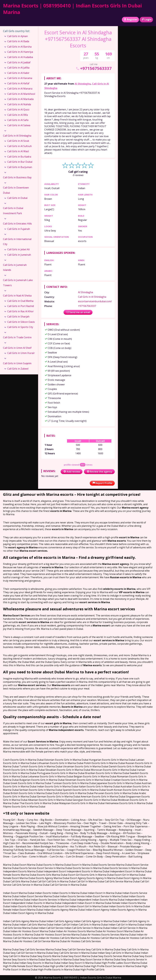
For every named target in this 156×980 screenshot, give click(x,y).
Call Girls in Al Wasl (18, 151)
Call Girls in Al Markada (20, 99)
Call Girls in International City (17, 242)
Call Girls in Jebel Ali (18, 249)
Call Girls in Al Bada (18, 41)
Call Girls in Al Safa (18, 120)
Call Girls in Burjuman (20, 167)
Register (130, 19)
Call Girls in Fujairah (19, 229)
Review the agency (99, 472)
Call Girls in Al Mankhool (21, 94)
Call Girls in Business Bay (17, 177)
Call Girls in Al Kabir (18, 73)
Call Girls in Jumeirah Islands (15, 267)
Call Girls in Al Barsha (19, 47)
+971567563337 (94, 68)
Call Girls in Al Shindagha (92, 297)
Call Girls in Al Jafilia (18, 68)
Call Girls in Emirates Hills (17, 224)
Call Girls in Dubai (17, 198)
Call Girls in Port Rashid (21, 306)
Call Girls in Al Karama (20, 78)
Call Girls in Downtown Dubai (16, 190)
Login (146, 19)
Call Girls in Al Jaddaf (19, 62)
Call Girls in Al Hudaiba (20, 57)
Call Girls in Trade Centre (17, 337)
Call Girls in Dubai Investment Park (13, 211)
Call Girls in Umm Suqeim (17, 363)
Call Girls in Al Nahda (19, 104)
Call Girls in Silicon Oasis (21, 322)
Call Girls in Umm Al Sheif (17, 348)
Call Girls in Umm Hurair (21, 353)
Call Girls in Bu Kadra (19, 157)
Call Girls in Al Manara (20, 89)
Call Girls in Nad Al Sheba (17, 296)
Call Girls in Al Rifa (18, 115)
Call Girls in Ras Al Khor (20, 311)
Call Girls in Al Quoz (18, 110)
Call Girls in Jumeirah (19, 255)
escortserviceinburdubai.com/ (95, 301)
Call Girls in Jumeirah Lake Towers (18, 283)
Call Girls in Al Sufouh (19, 146)
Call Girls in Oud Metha (20, 301)
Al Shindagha (83, 84)
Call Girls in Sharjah (18, 317)
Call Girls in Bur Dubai (20, 162)
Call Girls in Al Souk (18, 141)
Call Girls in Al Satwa (19, 125)
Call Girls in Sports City (20, 327)
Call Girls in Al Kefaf (18, 83)
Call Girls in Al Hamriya (20, 52)
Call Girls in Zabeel (18, 369)
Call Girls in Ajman (18, 36)
